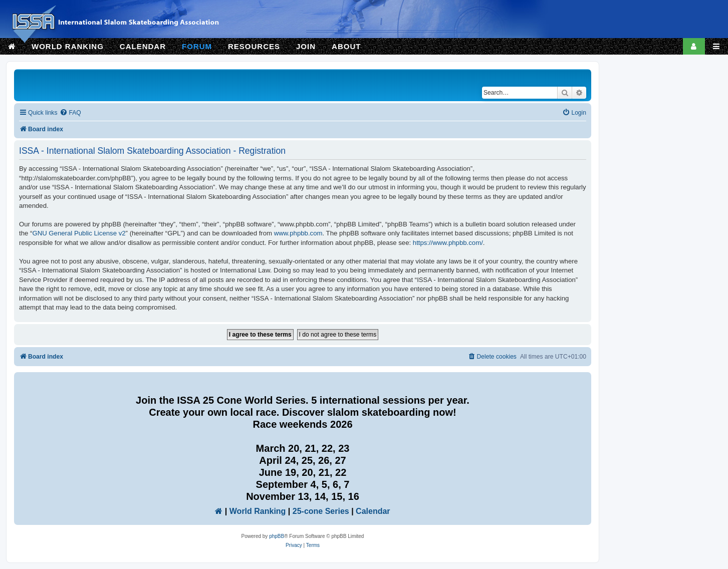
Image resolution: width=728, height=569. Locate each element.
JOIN (306, 46)
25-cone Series (321, 511)
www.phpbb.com (298, 233)
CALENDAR (143, 46)
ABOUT (346, 46)
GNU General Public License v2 (79, 233)
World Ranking (258, 511)
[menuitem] (70, 113)
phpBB (277, 536)
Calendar (373, 511)
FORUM (197, 46)
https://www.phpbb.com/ (448, 243)
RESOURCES (254, 46)
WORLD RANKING (68, 46)
